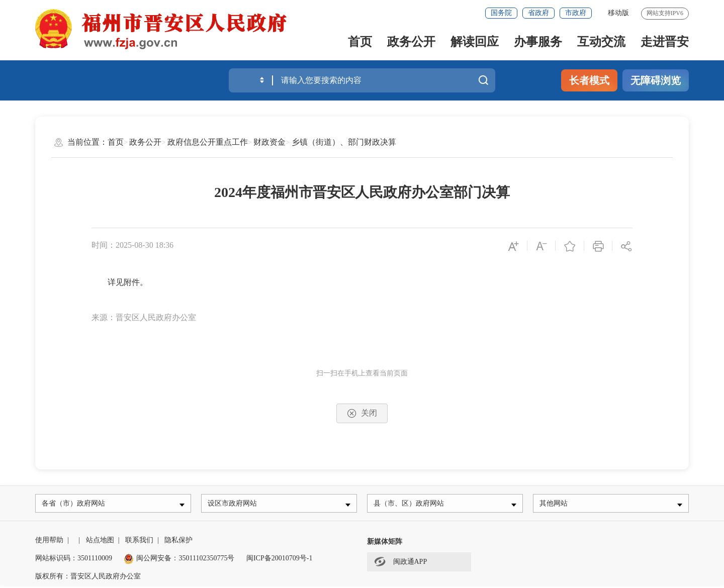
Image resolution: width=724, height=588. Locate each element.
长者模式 (589, 80)
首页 (360, 42)
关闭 (362, 413)
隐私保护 (178, 543)
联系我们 (139, 543)
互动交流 (601, 42)
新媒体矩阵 (385, 544)
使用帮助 (49, 543)
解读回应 (475, 42)
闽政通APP (400, 564)
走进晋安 (665, 42)
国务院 (501, 13)
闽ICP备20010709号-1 (279, 561)
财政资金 (269, 142)
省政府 (538, 13)
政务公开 (411, 42)
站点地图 (100, 543)
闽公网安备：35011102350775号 (179, 561)
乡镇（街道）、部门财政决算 (344, 142)
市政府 (576, 13)
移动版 (618, 13)
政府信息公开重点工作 (208, 142)
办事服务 (538, 42)
